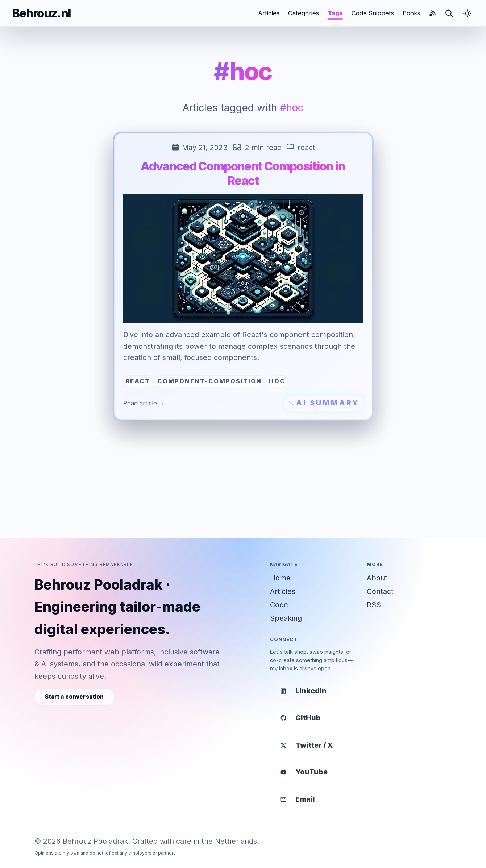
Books (411, 13)
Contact (380, 591)
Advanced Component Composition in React (243, 173)
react (306, 148)
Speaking (286, 618)
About (377, 578)
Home (280, 578)
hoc (277, 381)
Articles (269, 13)
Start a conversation (74, 697)
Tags (335, 13)
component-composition (209, 381)
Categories (304, 13)
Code (279, 605)
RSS (374, 605)
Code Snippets (373, 13)
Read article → (144, 403)
